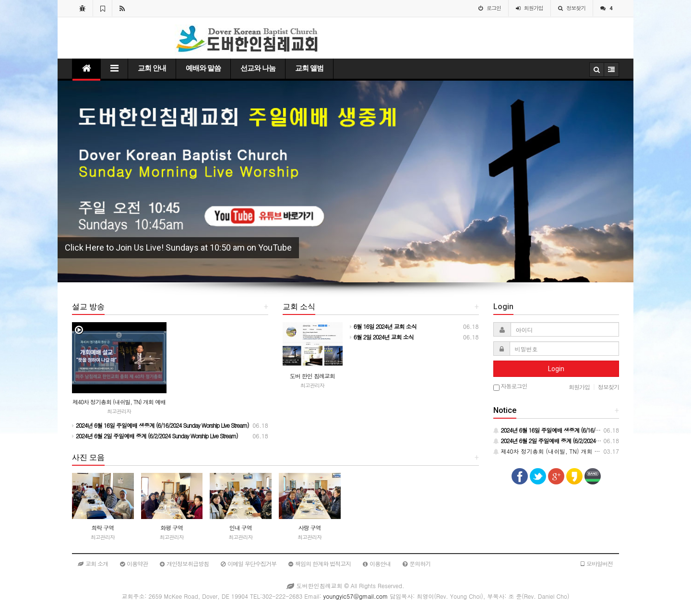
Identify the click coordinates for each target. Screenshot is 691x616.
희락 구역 (102, 527)
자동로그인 (510, 387)
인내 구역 (241, 527)
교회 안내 (152, 68)
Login (556, 369)
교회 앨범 (309, 68)
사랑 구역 (309, 527)
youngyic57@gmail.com (355, 596)
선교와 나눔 (258, 68)
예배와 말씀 (203, 68)
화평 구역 (172, 527)
